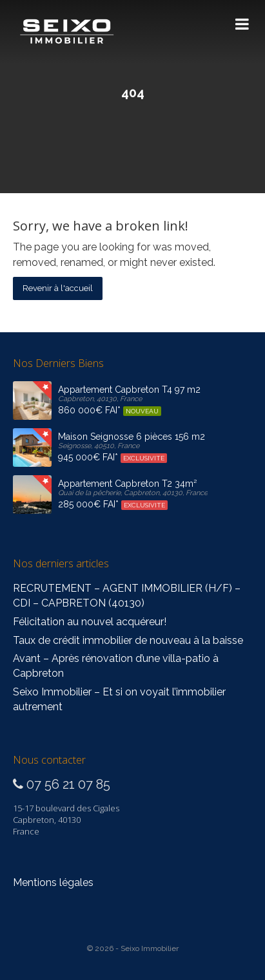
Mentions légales (53, 882)
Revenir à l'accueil (58, 288)
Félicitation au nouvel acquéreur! (90, 622)
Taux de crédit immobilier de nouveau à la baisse (128, 640)
